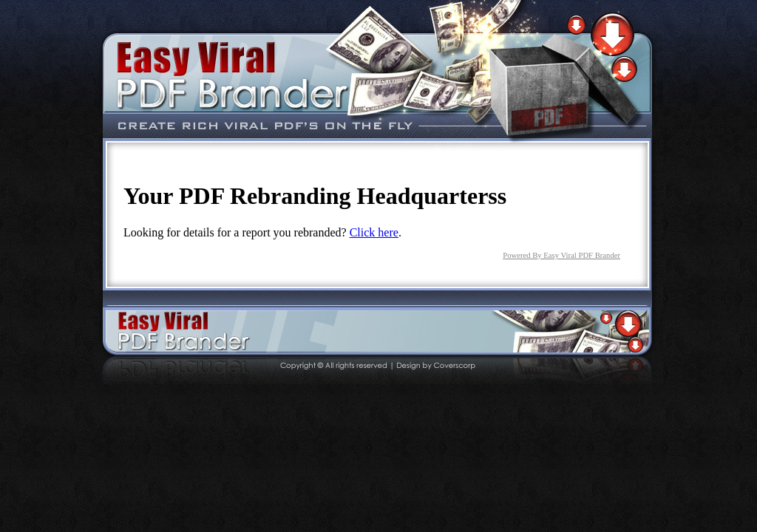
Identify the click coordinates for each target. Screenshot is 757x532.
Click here (374, 232)
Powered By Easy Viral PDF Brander (561, 255)
